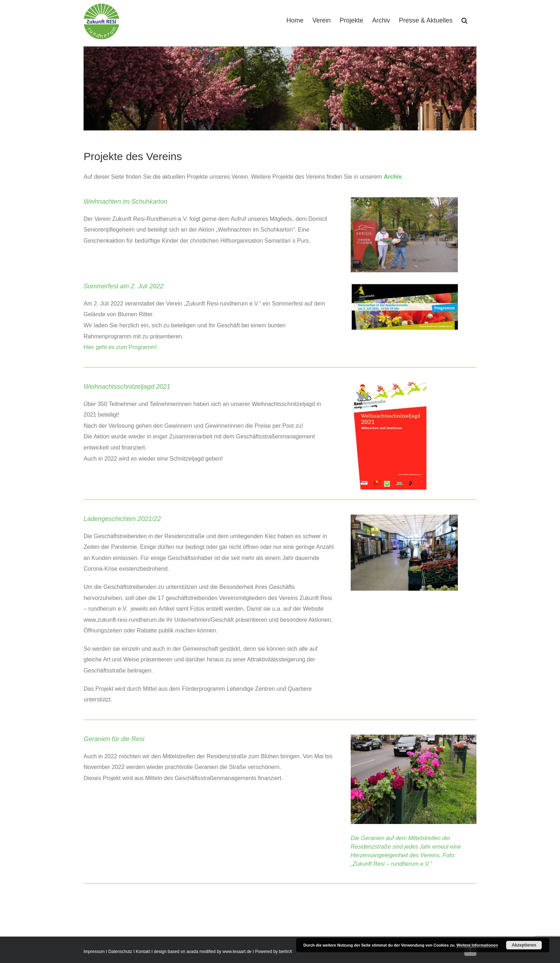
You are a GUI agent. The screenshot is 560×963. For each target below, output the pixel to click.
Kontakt (143, 952)
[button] (464, 20)
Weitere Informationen (477, 945)
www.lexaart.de (237, 952)
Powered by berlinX (274, 952)
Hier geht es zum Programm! (121, 347)
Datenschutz (120, 952)
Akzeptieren (524, 945)
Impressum (94, 952)
